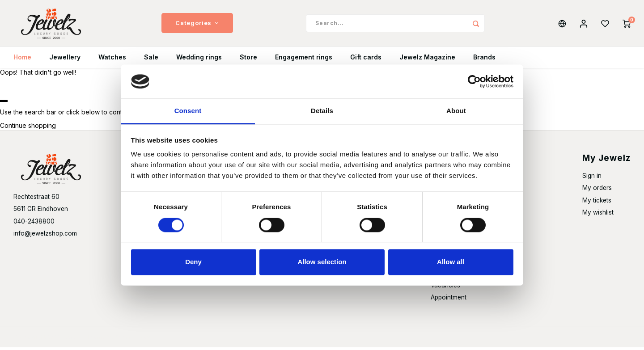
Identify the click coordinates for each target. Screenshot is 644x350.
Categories (197, 25)
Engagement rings (304, 60)
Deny (193, 262)
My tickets (597, 203)
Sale (151, 60)
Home (22, 60)
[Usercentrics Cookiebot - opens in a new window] (474, 81)
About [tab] (456, 111)
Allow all (451, 262)
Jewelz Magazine (427, 60)
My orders (597, 191)
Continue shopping (28, 129)
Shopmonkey (133, 339)
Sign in (592, 179)
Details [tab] (322, 111)
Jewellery (65, 60)
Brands (484, 60)
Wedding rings (199, 60)
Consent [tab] (188, 111)
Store (248, 60)
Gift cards (366, 60)
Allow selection (322, 262)
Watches (112, 60)
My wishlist (598, 215)
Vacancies (445, 288)
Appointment (449, 300)
